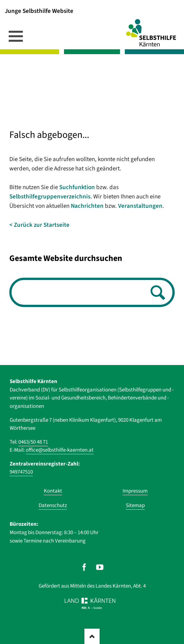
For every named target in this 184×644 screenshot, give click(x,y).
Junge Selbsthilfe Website (39, 11)
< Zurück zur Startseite (39, 225)
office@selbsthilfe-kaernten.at (60, 450)
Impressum (135, 491)
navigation (16, 36)
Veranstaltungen (140, 206)
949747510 (21, 472)
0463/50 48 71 (33, 442)
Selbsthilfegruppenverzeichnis (50, 197)
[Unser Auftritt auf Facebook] (84, 567)
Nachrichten (87, 206)
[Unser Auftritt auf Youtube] (100, 567)
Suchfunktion (77, 187)
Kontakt (53, 491)
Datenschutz (53, 505)
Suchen (156, 293)
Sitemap (135, 505)
